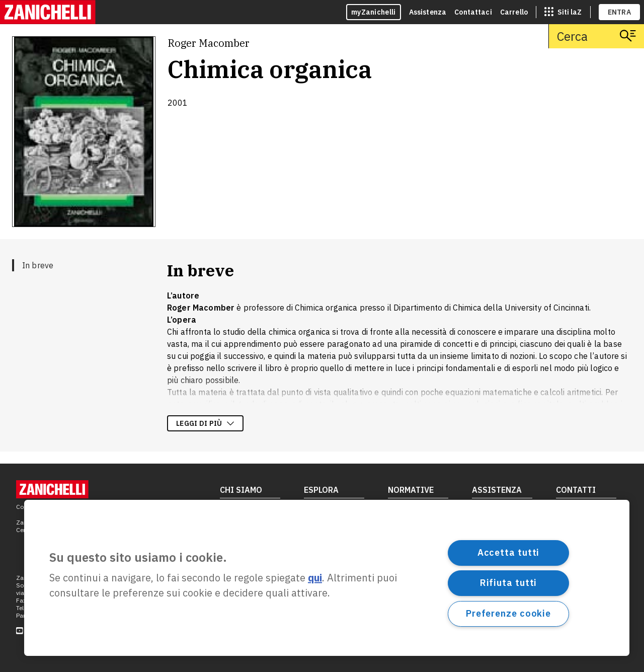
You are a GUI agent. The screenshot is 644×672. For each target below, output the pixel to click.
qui (315, 578)
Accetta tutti (509, 552)
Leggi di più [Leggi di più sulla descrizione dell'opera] (205, 423)
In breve (38, 265)
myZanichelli (374, 12)
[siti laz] (563, 12)
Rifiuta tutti (509, 583)
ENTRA (620, 12)
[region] (327, 578)
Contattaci (473, 12)
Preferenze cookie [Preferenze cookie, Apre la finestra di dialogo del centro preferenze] (508, 613)
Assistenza (428, 12)
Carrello (514, 12)
